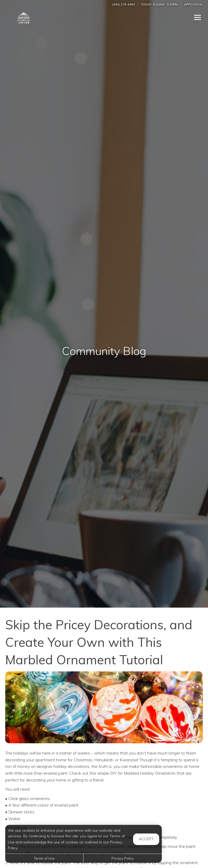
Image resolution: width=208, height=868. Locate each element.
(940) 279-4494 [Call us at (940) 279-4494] (123, 4)
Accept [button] (146, 839)
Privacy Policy (123, 858)
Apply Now (193, 4)
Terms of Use (44, 858)
